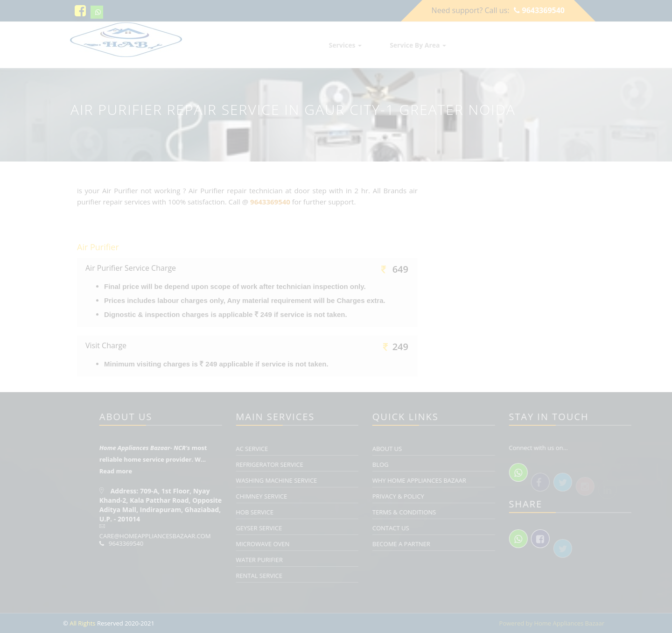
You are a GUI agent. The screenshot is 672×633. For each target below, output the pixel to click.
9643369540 (539, 10)
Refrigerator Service (326, 464)
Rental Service (315, 576)
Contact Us (447, 528)
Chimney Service (318, 496)
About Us (444, 449)
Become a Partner (458, 544)
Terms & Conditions (461, 512)
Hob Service (311, 512)
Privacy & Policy (455, 496)
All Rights (82, 623)
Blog (437, 464)
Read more (172, 471)
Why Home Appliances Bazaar (476, 480)
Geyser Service (315, 528)
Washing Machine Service (333, 480)
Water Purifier (316, 560)
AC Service (308, 449)
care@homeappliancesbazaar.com (212, 536)
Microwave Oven (319, 544)
